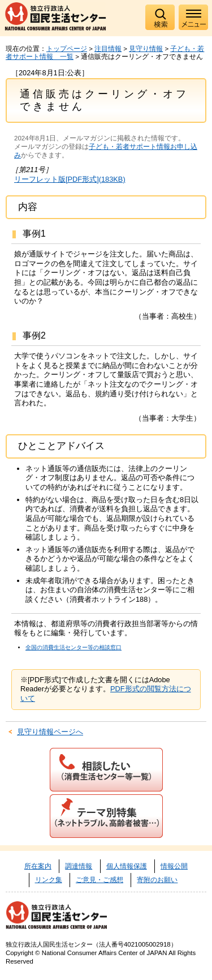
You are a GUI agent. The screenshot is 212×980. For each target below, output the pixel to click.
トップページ (67, 49)
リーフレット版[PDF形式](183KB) (70, 179)
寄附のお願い (157, 880)
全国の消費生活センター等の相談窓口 (73, 647)
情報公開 (174, 866)
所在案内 (38, 866)
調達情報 (79, 866)
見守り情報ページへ (50, 732)
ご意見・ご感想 (99, 880)
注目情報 (108, 49)
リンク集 (49, 880)
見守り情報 (146, 49)
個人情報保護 (127, 866)
